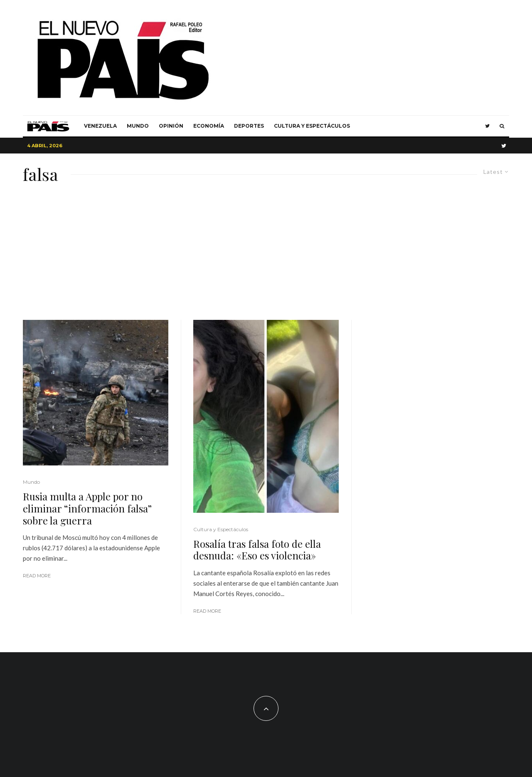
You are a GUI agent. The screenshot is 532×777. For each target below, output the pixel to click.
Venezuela (100, 126)
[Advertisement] (266, 257)
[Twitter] (487, 126)
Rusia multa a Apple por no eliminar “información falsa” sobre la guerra (87, 508)
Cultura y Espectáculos (312, 126)
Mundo (138, 126)
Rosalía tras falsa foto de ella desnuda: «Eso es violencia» (257, 550)
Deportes (249, 126)
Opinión (171, 126)
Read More (37, 576)
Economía (209, 126)
